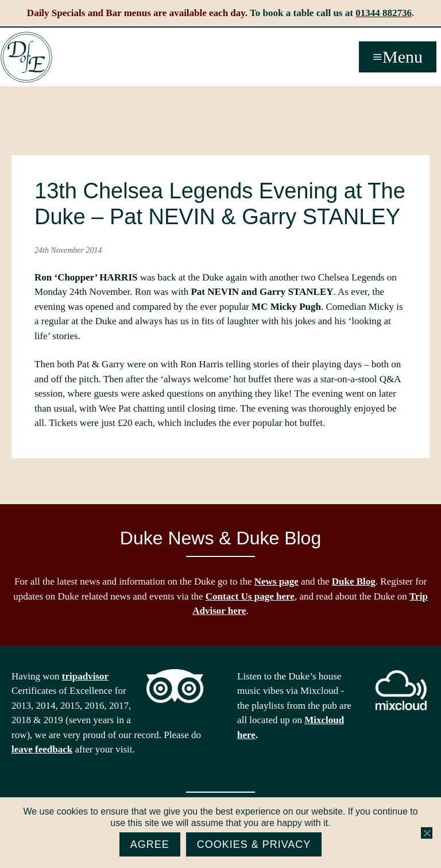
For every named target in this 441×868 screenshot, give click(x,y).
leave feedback (42, 749)
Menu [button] (403, 57)
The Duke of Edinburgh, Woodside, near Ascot (26, 57)
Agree (150, 844)
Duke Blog (354, 581)
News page (276, 581)
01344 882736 (384, 13)
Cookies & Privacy (254, 844)
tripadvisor (85, 676)
